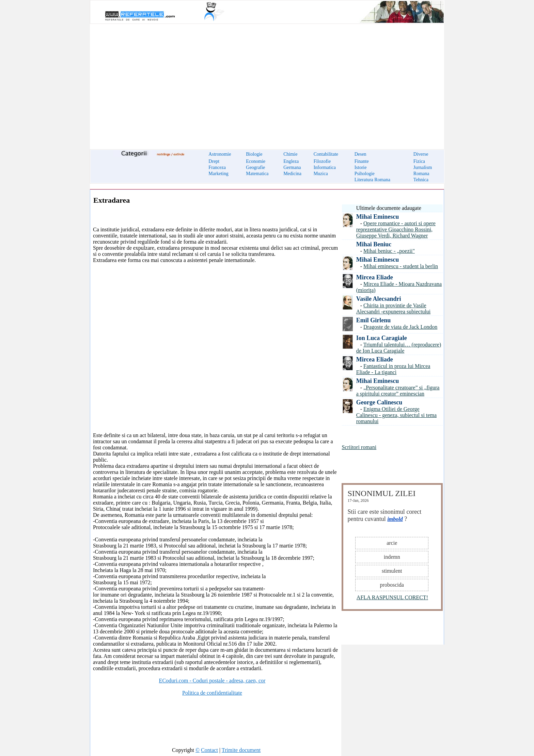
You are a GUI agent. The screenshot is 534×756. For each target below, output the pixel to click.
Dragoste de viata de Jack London (400, 327)
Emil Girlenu (374, 320)
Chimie (290, 154)
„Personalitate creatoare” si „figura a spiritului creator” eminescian (398, 391)
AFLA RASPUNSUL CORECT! (392, 597)
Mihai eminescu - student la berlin (401, 266)
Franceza (217, 167)
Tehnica (421, 180)
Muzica (321, 174)
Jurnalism (423, 167)
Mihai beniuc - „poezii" (389, 251)
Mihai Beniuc (374, 244)
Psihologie (365, 174)
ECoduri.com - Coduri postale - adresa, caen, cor (212, 681)
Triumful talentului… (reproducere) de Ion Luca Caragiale (399, 348)
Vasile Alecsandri (379, 299)
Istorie (361, 167)
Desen (360, 154)
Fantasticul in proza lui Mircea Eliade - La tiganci (393, 369)
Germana (292, 167)
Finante (362, 161)
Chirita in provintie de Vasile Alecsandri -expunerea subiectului (394, 308)
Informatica (325, 167)
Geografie (255, 167)
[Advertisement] (267, 82)
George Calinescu (379, 402)
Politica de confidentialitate (212, 693)
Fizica (419, 161)
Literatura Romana (372, 180)
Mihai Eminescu (378, 217)
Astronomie (220, 154)
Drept (214, 161)
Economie (256, 161)
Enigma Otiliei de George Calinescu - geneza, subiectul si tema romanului (396, 415)
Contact (209, 750)
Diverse (421, 154)
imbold (395, 519)
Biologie (254, 154)
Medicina (292, 174)
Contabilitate (326, 154)
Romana (421, 174)
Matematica (257, 174)
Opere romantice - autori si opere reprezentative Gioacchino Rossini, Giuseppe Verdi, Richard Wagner (396, 229)
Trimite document (241, 750)
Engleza (291, 161)
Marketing (218, 174)
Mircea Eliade (375, 277)
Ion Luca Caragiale (382, 338)
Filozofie (322, 161)
